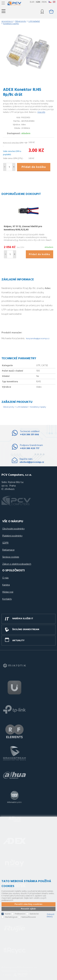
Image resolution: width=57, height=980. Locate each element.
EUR (32, 2)
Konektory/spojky (38, 407)
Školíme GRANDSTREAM (26, 629)
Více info (41, 112)
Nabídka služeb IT (23, 619)
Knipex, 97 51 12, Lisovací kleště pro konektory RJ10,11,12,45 (23, 228)
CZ (50, 2)
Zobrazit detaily (50, 915)
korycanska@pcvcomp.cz (38, 338)
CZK (38, 2)
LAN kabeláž (22, 407)
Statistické (34, 914)
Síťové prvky (9, 407)
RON (44, 2)
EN (54, 2)
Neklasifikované (29, 917)
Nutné (8, 914)
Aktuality (18, 641)
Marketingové (11, 917)
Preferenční (20, 914)
